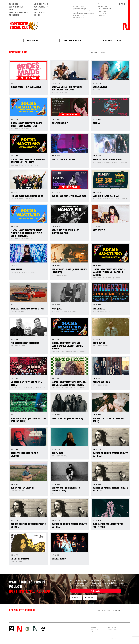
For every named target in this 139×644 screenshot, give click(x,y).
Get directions (78, 17)
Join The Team (41, 4)
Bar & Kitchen (16, 7)
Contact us (40, 12)
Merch (37, 15)
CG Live (43, 629)
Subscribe (96, 591)
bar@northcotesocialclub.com (83, 14)
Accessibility (41, 7)
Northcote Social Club (24, 26)
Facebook (76, 598)
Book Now (14, 4)
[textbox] (111, 52)
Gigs (11, 10)
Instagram (90, 598)
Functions (14, 15)
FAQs (36, 10)
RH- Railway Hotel (35, 629)
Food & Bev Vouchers (114, 639)
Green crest (27, 629)
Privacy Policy (112, 629)
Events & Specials (18, 12)
